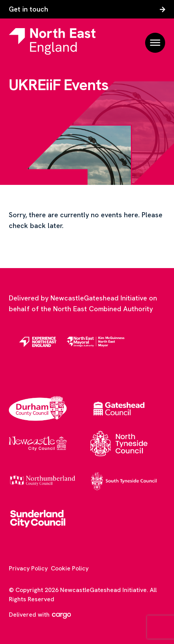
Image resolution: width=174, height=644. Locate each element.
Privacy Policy (28, 568)
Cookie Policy (70, 568)
